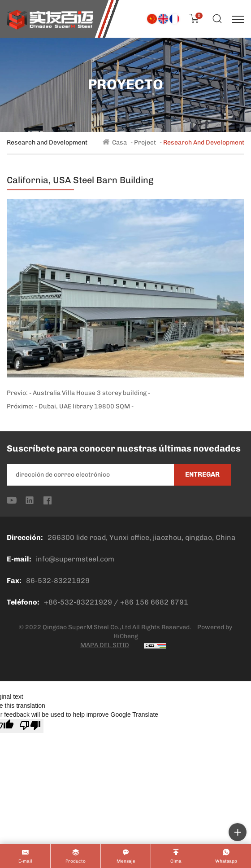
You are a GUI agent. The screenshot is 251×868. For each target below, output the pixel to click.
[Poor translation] (30, 726)
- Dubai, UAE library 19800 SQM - (84, 406)
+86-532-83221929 (78, 602)
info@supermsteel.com (75, 559)
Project (145, 142)
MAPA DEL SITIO (105, 645)
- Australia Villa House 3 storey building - (90, 393)
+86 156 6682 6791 (154, 602)
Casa (119, 142)
